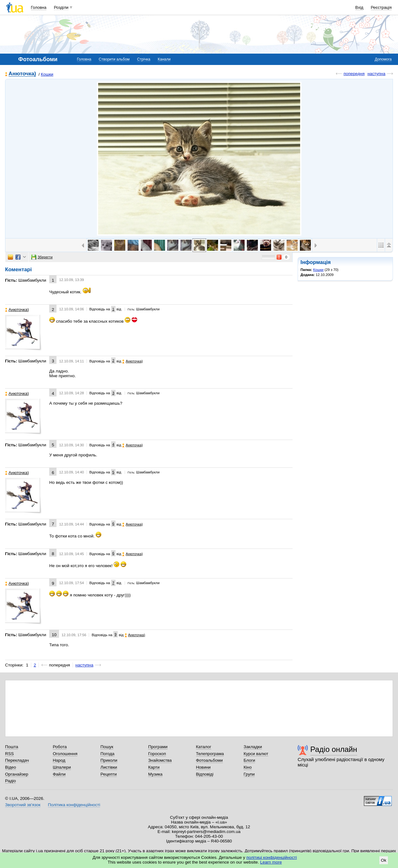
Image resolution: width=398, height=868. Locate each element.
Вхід (359, 7)
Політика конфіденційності (74, 805)
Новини (203, 767)
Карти (154, 767)
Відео (11, 767)
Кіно (248, 767)
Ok (384, 860)
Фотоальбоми (209, 760)
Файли (59, 774)
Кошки (47, 74)
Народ (59, 760)
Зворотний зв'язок (23, 805)
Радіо (10, 781)
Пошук (107, 747)
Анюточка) (22, 74)
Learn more (271, 862)
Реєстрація (381, 7)
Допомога (383, 59)
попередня (354, 74)
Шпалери (62, 767)
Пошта (12, 747)
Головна (39, 7)
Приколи (109, 760)
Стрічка (144, 59)
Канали (164, 59)
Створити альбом (114, 59)
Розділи (61, 7)
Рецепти (109, 774)
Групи (249, 774)
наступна (376, 74)
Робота (60, 747)
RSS (9, 754)
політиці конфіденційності (272, 857)
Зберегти (42, 257)
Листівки (109, 767)
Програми (158, 747)
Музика (155, 774)
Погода (107, 754)
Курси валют (256, 754)
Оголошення (65, 754)
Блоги (249, 760)
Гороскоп (157, 754)
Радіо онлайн (334, 749)
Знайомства (160, 760)
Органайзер (17, 774)
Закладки (253, 747)
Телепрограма (210, 754)
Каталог (204, 747)
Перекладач (17, 760)
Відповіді (205, 774)
